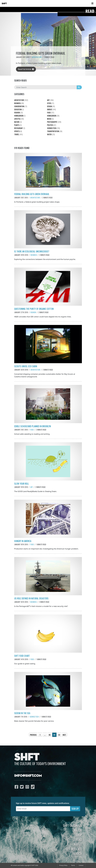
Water (51, 134)
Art (32, 487)
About (78, 844)
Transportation (55, 131)
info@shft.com (28, 776)
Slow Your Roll (22, 484)
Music (50, 119)
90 (50, 735)
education (19, 109)
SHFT (4, 4)
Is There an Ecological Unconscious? (32, 251)
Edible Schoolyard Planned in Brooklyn (33, 426)
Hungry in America (23, 541)
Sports (18, 131)
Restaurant (20, 128)
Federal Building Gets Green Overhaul (32, 194)
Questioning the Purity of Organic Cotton (34, 309)
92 (59, 735)
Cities (51, 103)
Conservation (21, 106)
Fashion (33, 312)
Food (32, 430)
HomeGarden (20, 116)
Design (51, 106)
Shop (79, 835)
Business (34, 255)
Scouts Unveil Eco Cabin (26, 366)
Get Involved (74, 849)
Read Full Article (26, 69)
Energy (51, 109)
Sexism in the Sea (22, 713)
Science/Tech (34, 717)
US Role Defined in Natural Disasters (31, 598)
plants (18, 125)
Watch (78, 830)
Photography (54, 122)
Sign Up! (75, 809)
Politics (52, 125)
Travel (18, 134)
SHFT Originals (72, 825)
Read (79, 840)
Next (64, 735)
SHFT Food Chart (22, 656)
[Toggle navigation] (92, 3)
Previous (33, 735)
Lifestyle (19, 119)
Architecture (37, 57)
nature (18, 122)
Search (77, 854)
